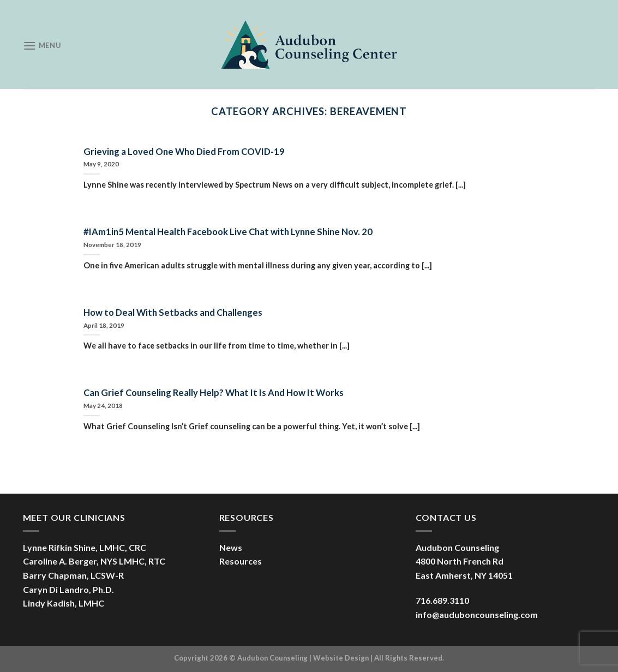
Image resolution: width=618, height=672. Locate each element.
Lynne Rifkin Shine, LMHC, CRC (85, 547)
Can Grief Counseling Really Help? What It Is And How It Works (214, 393)
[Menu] (42, 46)
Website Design (341, 658)
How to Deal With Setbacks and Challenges (173, 313)
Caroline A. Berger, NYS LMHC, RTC (94, 561)
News (231, 547)
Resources (241, 561)
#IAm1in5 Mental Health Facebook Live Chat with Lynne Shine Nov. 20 (228, 232)
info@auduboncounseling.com (477, 614)
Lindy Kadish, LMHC (64, 603)
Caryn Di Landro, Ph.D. (68, 589)
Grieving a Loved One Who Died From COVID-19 (184, 152)
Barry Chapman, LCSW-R (73, 575)
